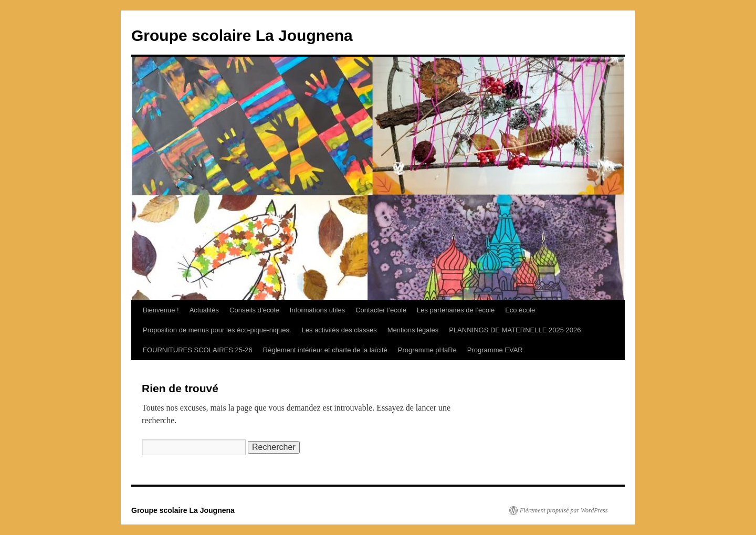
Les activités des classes (339, 330)
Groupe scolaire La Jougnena (242, 35)
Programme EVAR (495, 350)
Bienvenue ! (161, 310)
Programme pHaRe (427, 350)
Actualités (204, 310)
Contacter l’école (381, 310)
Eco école (520, 310)
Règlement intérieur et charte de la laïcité (325, 350)
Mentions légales (413, 330)
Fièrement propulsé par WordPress (564, 510)
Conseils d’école (254, 310)
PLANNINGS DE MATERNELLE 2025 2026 (515, 330)
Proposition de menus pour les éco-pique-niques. (217, 330)
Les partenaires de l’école (456, 310)
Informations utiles (318, 310)
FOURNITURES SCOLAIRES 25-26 (198, 350)
